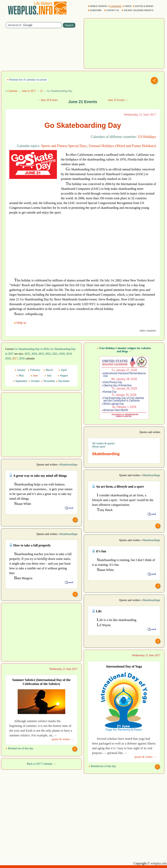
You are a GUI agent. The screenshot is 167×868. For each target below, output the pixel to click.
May (20, 376)
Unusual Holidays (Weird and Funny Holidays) (122, 146)
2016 (22, 359)
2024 (34, 354)
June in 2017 (29, 91)
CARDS (127, 6)
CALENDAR (115, 6)
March (48, 370)
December (63, 381)
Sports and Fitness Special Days (64, 146)
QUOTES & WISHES (143, 6)
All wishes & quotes (103, 443)
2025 (27, 354)
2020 (62, 354)
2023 (41, 354)
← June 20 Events (47, 100)
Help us (21, 323)
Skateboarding (68, 465)
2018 (8, 359)
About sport (99, 447)
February (34, 370)
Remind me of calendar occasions (27, 80)
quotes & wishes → (145, 757)
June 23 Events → (118, 100)
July (48, 376)
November (48, 381)
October (34, 381)
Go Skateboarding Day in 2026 (32, 349)
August (63, 376)
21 (41, 91)
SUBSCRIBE (95, 10)
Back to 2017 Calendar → (41, 764)
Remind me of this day (102, 766)
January (20, 370)
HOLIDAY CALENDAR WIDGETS (138, 10)
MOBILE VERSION (98, 6)
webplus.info (159, 863)
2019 (69, 354)
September (20, 381)
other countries (148, 331)
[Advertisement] (124, 43)
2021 (55, 354)
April (63, 370)
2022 (48, 354)
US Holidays (147, 137)
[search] (34, 25)
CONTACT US (112, 10)
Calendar (13, 91)
